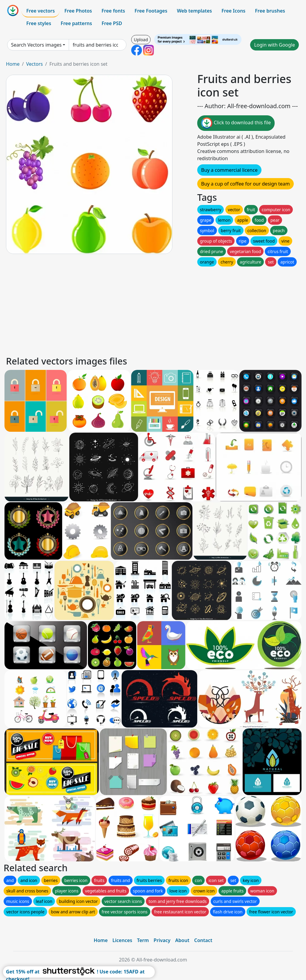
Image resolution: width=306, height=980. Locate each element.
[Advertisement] (153, 310)
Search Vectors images (36, 45)
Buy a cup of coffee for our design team (245, 184)
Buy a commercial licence (229, 170)
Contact (203, 940)
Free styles (39, 23)
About (182, 940)
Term (143, 940)
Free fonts (113, 11)
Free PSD (112, 23)
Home (13, 64)
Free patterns (76, 23)
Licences (122, 940)
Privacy (162, 940)
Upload (141, 40)
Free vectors (40, 11)
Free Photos (78, 11)
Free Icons (233, 11)
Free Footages (151, 11)
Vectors (34, 64)
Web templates (194, 11)
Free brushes (270, 11)
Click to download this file (236, 123)
